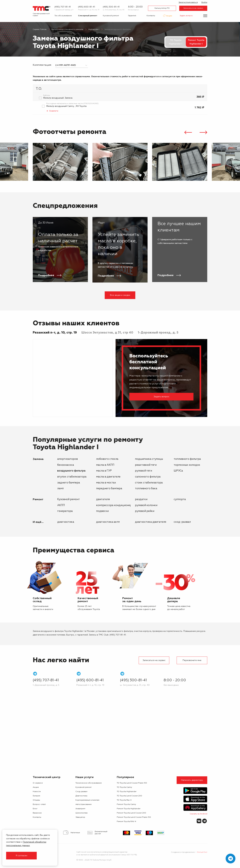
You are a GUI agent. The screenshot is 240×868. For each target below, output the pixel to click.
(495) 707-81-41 (63, 7)
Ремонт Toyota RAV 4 (126, 822)
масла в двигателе (108, 477)
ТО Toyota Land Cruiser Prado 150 (132, 783)
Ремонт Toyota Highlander (129, 809)
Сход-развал (182, 522)
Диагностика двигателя (151, 522)
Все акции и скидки (120, 295)
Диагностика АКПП (108, 522)
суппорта (180, 499)
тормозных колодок (187, 465)
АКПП (61, 505)
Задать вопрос (186, 16)
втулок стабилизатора (72, 477)
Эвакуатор (80, 817)
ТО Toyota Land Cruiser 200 (129, 796)
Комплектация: (42, 65)
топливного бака (146, 489)
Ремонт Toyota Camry (126, 804)
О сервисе (38, 783)
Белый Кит (202, 852)
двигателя (103, 499)
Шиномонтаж (82, 813)
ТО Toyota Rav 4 (124, 800)
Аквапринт (80, 809)
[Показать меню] (205, 16)
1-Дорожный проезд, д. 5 (64, 10)
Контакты (151, 16)
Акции (169, 16)
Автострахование (83, 804)
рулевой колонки (146, 505)
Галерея (36, 796)
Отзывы (36, 800)
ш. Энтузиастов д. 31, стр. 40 (114, 10)
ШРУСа (178, 471)
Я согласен (21, 856)
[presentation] (188, 133)
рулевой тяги (143, 471)
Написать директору (192, 780)
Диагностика (66, 522)
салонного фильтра (148, 477)
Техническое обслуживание (89, 783)
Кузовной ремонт (111, 16)
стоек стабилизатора (149, 483)
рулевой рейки (145, 511)
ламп (60, 489)
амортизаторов (67, 459)
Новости (37, 792)
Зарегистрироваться (188, 2)
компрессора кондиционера (115, 505)
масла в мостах (106, 483)
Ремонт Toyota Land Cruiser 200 (131, 813)
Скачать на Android (199, 814)
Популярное (125, 777)
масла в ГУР (104, 471)
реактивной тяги (146, 465)
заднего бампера (69, 483)
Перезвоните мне (192, 660)
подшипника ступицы (149, 459)
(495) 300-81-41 (111, 7)
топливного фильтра (187, 459)
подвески (102, 511)
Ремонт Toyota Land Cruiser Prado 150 (134, 817)
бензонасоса (66, 465)
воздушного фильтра (71, 471)
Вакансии (37, 813)
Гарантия (132, 16)
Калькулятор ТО (162, 8)
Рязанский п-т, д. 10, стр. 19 (89, 10)
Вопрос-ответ (39, 804)
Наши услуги (84, 777)
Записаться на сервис (193, 8)
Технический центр (47, 777)
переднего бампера (109, 489)
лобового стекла (107, 459)
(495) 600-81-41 (86, 7)
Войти (204, 2)
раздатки (141, 499)
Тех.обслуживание (63, 16)
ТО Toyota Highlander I (176, 42)
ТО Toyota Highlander (127, 792)
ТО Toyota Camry (124, 787)
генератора (65, 511)
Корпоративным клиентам (87, 800)
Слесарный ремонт (88, 16)
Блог (35, 809)
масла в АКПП (105, 465)
